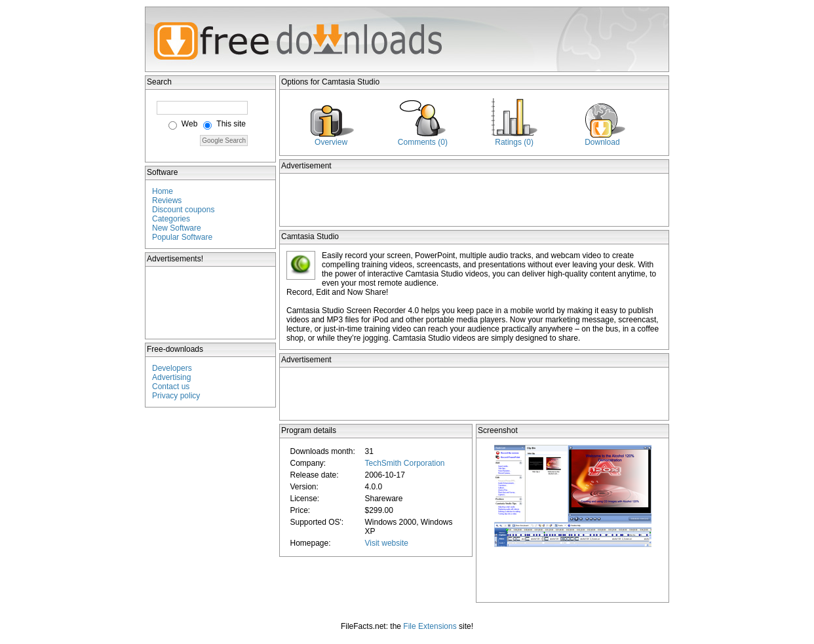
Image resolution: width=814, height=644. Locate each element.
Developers (172, 368)
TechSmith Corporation (404, 463)
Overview (331, 142)
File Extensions (430, 626)
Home (163, 191)
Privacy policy (176, 396)
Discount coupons (183, 210)
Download (602, 142)
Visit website (386, 543)
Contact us (171, 387)
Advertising (171, 377)
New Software (177, 228)
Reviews (167, 200)
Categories (171, 219)
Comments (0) (423, 142)
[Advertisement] (211, 303)
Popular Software (182, 237)
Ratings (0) (514, 142)
